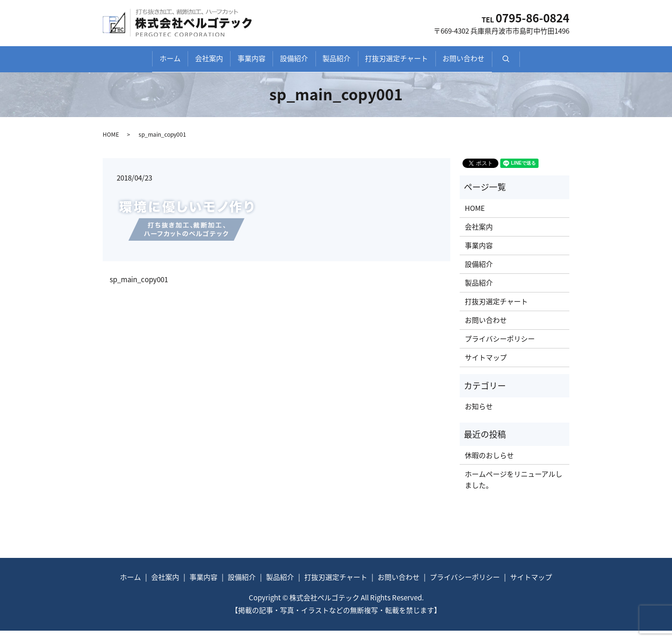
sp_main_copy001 (139, 289)
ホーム (129, 63)
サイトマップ (486, 367)
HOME (111, 143)
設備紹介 (294, 63)
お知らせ (479, 416)
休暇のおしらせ (489, 465)
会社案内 (182, 63)
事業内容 (238, 63)
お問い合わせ (504, 63)
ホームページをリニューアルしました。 (514, 489)
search (560, 69)
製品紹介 (350, 63)
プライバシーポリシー (500, 348)
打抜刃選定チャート (423, 63)
